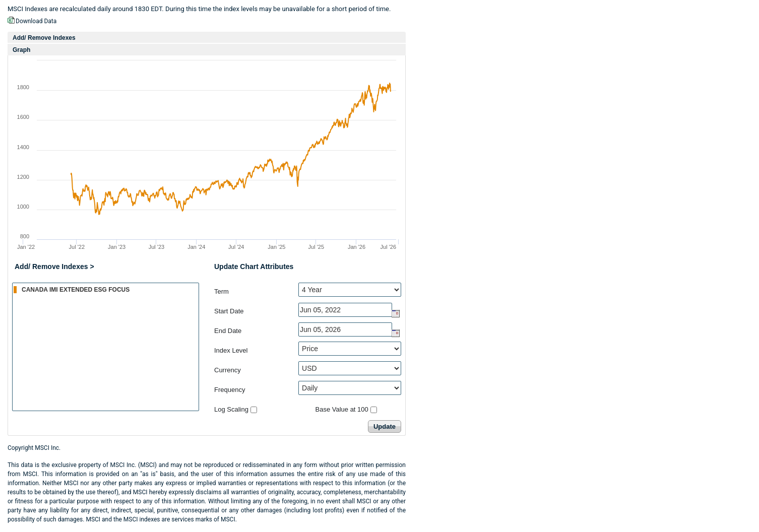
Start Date (229, 311)
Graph (21, 50)
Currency (228, 370)
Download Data (36, 21)
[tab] (207, 38)
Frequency (230, 390)
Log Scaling (231, 409)
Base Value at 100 (342, 409)
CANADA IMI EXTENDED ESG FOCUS (106, 289)
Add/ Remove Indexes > (54, 267)
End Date (228, 331)
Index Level (231, 350)
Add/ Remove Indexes (44, 38)
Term (222, 291)
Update (385, 426)
